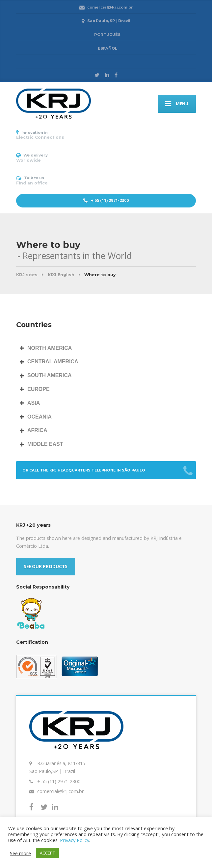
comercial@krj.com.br (60, 791)
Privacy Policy (75, 840)
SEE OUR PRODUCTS (46, 567)
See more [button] (20, 853)
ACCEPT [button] (47, 853)
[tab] (106, 348)
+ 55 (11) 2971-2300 (106, 201)
